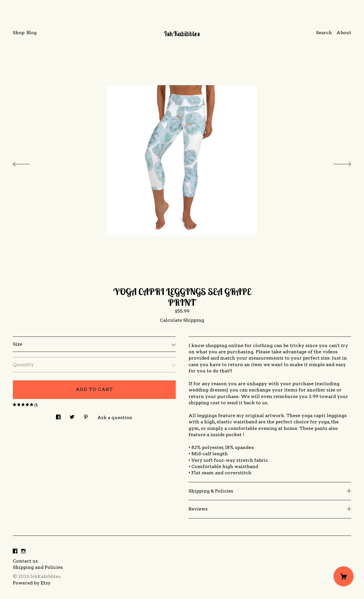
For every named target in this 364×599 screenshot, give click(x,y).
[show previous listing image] (27, 163)
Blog (32, 33)
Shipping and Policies (38, 567)
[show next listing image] (337, 163)
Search (324, 33)
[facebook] (15, 552)
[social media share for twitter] (72, 415)
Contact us (25, 561)
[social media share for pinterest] (86, 415)
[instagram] (23, 552)
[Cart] (344, 576)
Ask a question (115, 418)
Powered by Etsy (32, 583)
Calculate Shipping (182, 320)
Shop (19, 33)
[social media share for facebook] (58, 415)
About (344, 33)
